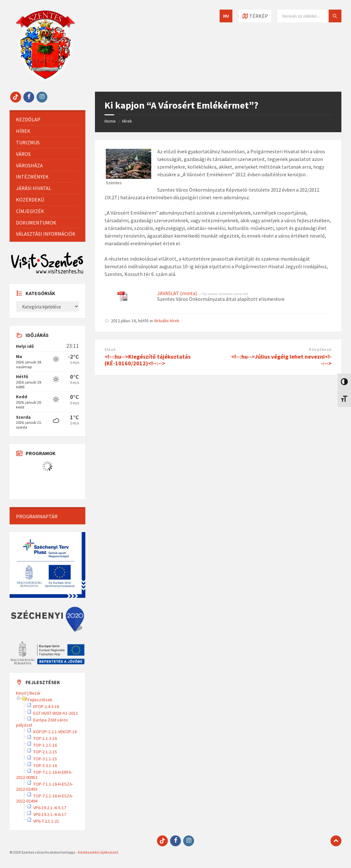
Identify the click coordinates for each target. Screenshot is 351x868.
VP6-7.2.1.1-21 (46, 821)
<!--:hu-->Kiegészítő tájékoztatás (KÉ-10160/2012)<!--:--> (148, 360)
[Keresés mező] (309, 16)
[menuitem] (47, 120)
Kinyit (21, 693)
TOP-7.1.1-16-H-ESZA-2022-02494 (45, 798)
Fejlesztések (40, 700)
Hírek (127, 121)
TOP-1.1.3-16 (45, 738)
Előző (110, 350)
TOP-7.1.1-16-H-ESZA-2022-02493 (45, 787)
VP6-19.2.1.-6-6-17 (50, 814)
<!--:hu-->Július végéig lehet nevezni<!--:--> (281, 360)
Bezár (35, 693)
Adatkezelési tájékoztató (98, 852)
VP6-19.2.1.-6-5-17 (50, 808)
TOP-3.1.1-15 (45, 759)
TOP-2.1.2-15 (45, 752)
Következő (320, 350)
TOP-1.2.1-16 (45, 745)
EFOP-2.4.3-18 (46, 706)
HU (226, 16)
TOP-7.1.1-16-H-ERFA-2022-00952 (44, 775)
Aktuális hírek (167, 321)
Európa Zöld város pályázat (42, 722)
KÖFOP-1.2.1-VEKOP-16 (55, 732)
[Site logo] (45, 79)
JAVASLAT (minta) (177, 293)
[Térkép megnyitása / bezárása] (255, 16)
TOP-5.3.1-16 (45, 765)
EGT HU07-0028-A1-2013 (55, 713)
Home (110, 121)
